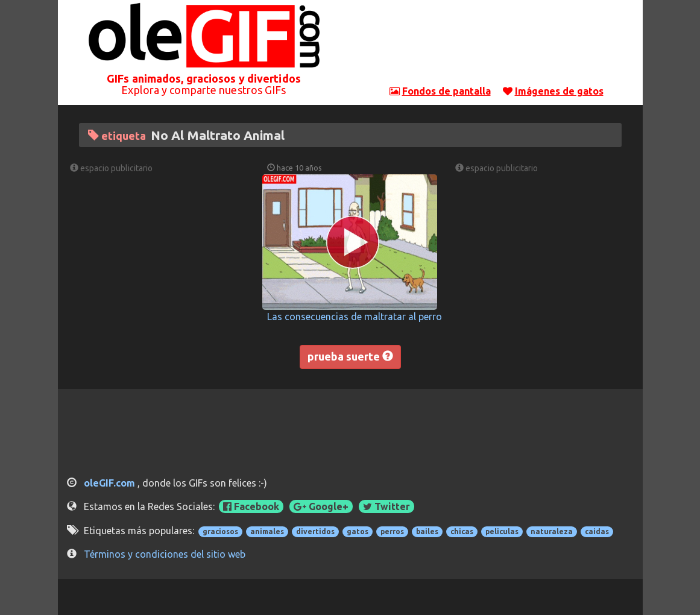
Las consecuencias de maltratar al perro (355, 317)
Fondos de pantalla (446, 91)
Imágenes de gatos (559, 91)
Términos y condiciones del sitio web (165, 554)
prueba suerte (350, 356)
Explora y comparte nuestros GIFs (203, 90)
